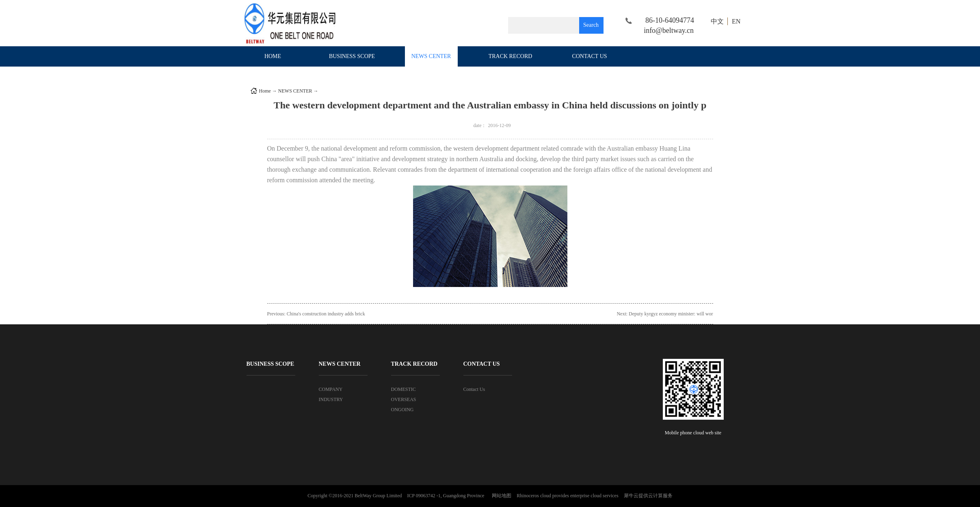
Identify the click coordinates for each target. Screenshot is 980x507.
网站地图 (500, 496)
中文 (717, 21)
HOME (273, 56)
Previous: (316, 314)
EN (736, 21)
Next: (665, 314)
